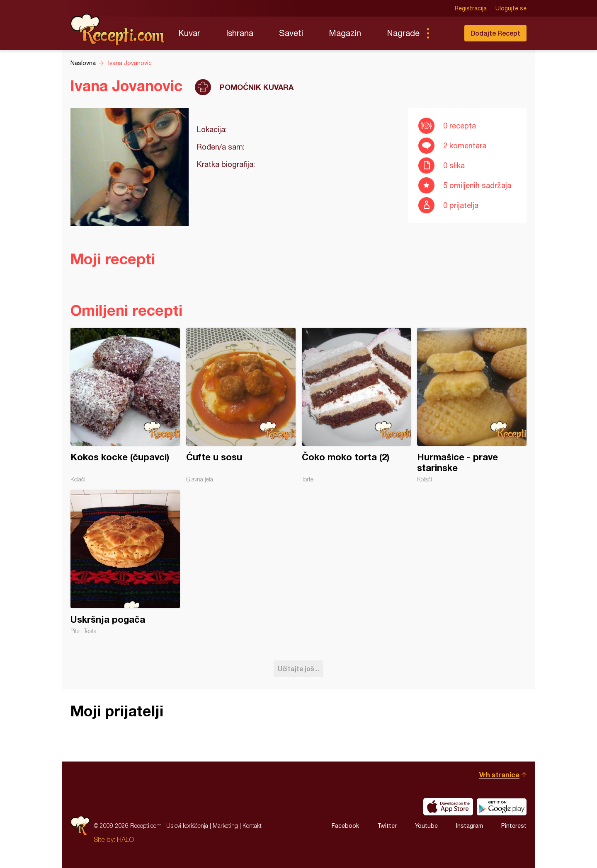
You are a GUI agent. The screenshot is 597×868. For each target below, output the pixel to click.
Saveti (291, 33)
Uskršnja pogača (125, 562)
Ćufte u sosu (241, 405)
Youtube (426, 826)
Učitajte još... (298, 669)
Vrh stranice (499, 775)
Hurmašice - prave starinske (472, 405)
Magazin (345, 33)
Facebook (345, 826)
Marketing (225, 826)
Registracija (471, 8)
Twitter (387, 826)
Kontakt (252, 826)
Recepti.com (118, 30)
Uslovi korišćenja (187, 826)
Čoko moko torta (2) (357, 405)
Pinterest (514, 826)
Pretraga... (444, 33)
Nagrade (403, 33)
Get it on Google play (502, 807)
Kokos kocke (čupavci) (125, 405)
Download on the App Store (448, 807)
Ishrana (240, 33)
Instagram (470, 826)
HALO (125, 839)
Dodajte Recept (495, 33)
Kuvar (189, 33)
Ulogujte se (511, 8)
